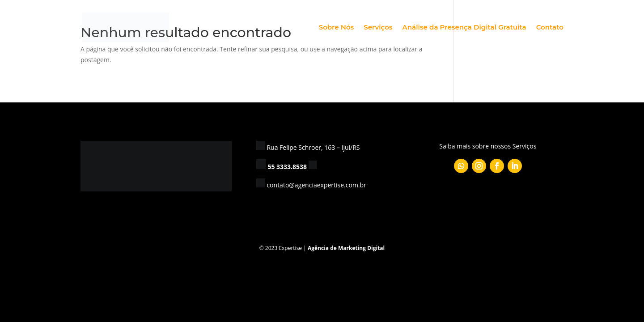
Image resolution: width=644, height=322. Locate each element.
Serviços (378, 28)
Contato (550, 28)
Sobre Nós (337, 28)
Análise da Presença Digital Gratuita (464, 28)
